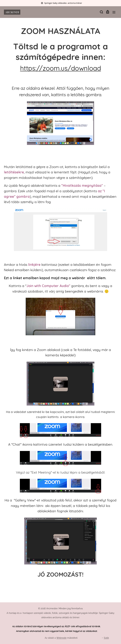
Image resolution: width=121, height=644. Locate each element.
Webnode (61, 638)
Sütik (106, 638)
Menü (114, 12)
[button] (101, 12)
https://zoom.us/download (61, 68)
